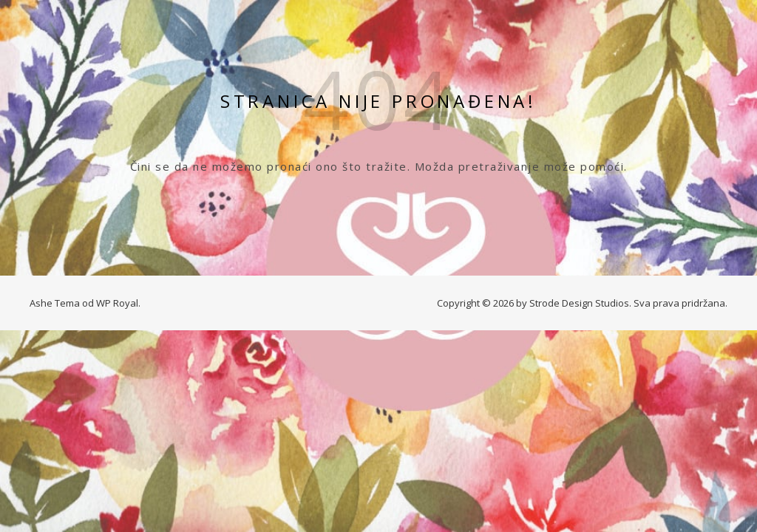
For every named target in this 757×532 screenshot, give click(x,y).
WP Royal (117, 303)
